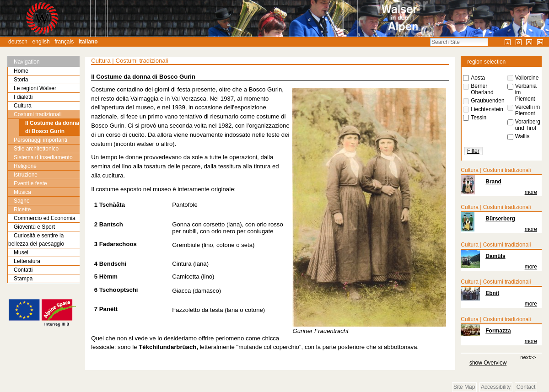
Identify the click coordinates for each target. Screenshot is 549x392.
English (41, 42)
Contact (526, 387)
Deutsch (18, 42)
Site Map (464, 387)
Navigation (27, 62)
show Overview (488, 363)
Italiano (88, 42)
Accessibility (496, 387)
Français (64, 42)
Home (21, 71)
